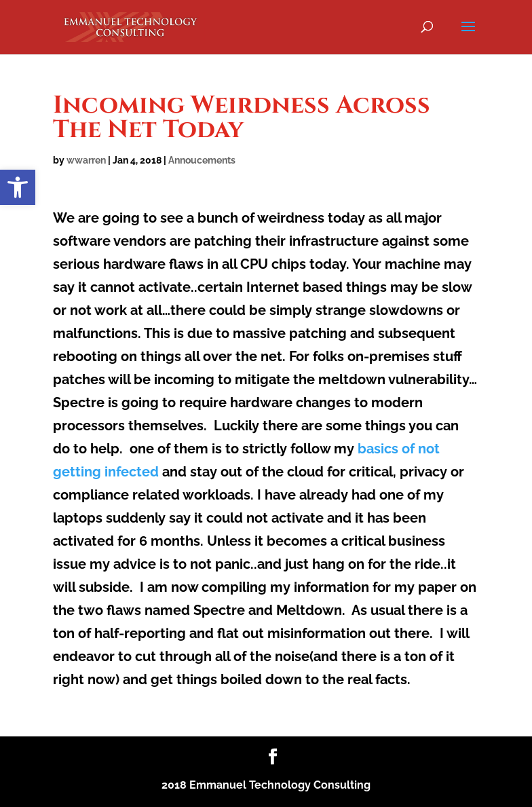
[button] (18, 187)
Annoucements (202, 160)
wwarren (86, 160)
